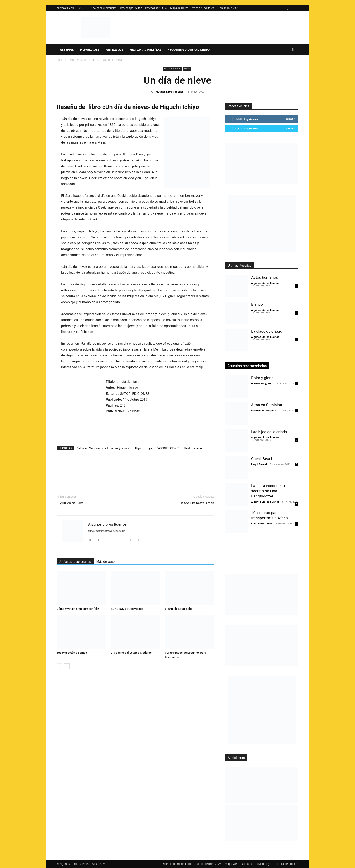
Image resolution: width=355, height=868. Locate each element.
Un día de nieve (194, 448)
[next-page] (67, 666)
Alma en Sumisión (267, 405)
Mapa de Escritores (203, 8)
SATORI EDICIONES (168, 448)
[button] (293, 50)
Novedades (90, 50)
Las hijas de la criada (269, 432)
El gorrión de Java (70, 503)
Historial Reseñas (145, 50)
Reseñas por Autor (131, 8)
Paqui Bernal (259, 464)
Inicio (60, 60)
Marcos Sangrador (262, 383)
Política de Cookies (287, 864)
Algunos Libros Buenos (170, 91)
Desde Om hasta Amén (197, 503)
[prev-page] (59, 666)
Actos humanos (265, 277)
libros (95, 60)
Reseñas (67, 50)
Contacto (248, 864)
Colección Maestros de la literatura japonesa (103, 448)
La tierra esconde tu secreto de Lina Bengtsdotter (268, 491)
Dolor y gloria (262, 378)
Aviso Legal (264, 864)
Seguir (291, 119)
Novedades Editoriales (103, 8)
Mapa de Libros (179, 8)
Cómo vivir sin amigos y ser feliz (78, 609)
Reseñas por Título (156, 8)
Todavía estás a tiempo (72, 653)
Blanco (257, 304)
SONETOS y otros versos (127, 609)
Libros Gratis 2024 (228, 8)
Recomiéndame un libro (189, 50)
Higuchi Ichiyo (144, 448)
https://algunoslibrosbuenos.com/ (106, 531)
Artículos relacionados (75, 562)
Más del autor (106, 562)
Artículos (115, 50)
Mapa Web (232, 864)
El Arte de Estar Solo (178, 609)
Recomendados (78, 60)
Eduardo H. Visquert (263, 410)
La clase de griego (267, 331)
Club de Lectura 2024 (208, 864)
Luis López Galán (261, 523)
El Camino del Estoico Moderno (131, 653)
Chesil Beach (262, 459)
